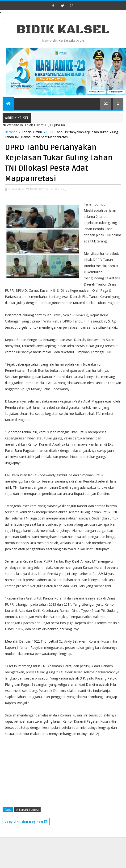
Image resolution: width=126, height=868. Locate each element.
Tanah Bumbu (32, 132)
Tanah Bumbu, (55, 189)
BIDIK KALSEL (63, 30)
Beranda (11, 132)
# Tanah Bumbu (27, 810)
